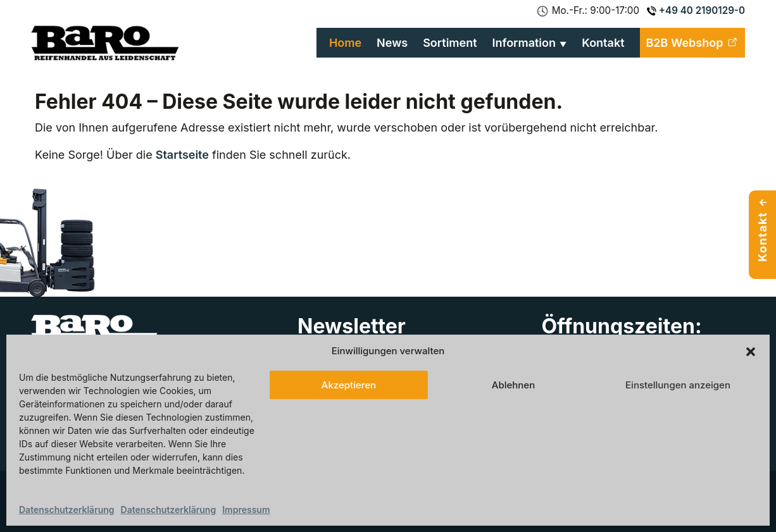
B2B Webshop (692, 43)
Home (345, 43)
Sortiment (450, 43)
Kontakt (603, 43)
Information (524, 43)
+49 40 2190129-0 (696, 10)
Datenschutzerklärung (67, 510)
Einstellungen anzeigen (678, 385)
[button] (751, 351)
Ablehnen (513, 385)
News (392, 43)
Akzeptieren (349, 385)
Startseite (182, 155)
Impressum (246, 510)
